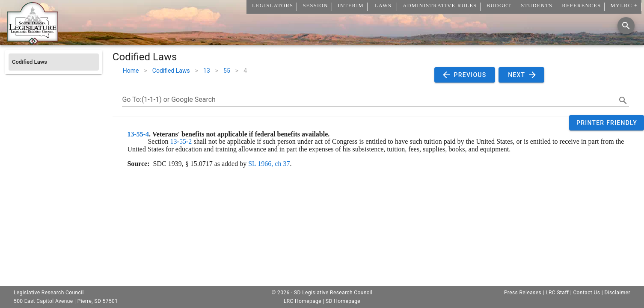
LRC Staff (557, 293)
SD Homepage (343, 301)
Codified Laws (171, 71)
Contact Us (586, 293)
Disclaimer (617, 293)
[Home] (33, 41)
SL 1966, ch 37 (269, 164)
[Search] (626, 26)
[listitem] (54, 62)
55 (227, 71)
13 (207, 71)
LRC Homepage (303, 301)
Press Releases (523, 293)
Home (131, 71)
